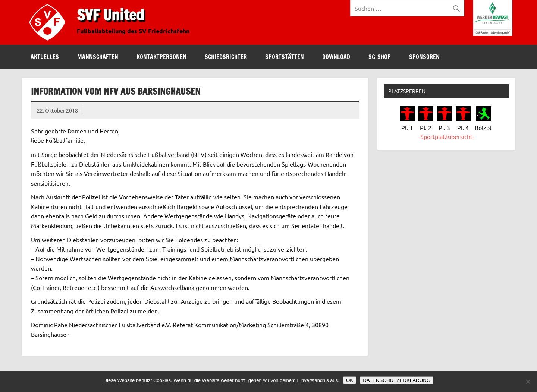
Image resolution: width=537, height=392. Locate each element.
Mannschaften (98, 57)
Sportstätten (285, 57)
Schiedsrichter (226, 57)
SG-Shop (380, 57)
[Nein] (528, 382)
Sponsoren (424, 57)
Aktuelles (45, 57)
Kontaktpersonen (161, 57)
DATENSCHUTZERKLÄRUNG (397, 380)
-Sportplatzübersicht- (446, 136)
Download (336, 57)
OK (350, 380)
